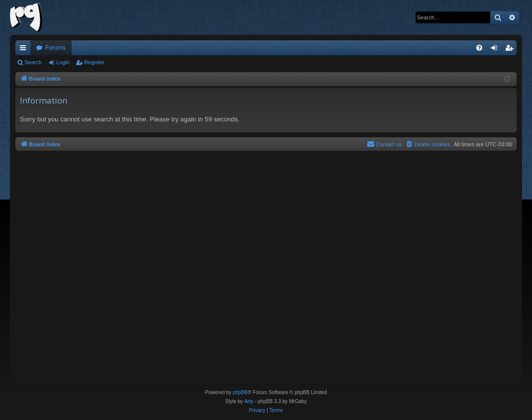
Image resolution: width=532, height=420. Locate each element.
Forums (55, 48)
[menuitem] (479, 48)
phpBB (240, 392)
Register (94, 62)
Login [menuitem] (496, 50)
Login (63, 62)
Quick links (25, 50)
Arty (249, 401)
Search (33, 62)
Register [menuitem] (511, 50)
